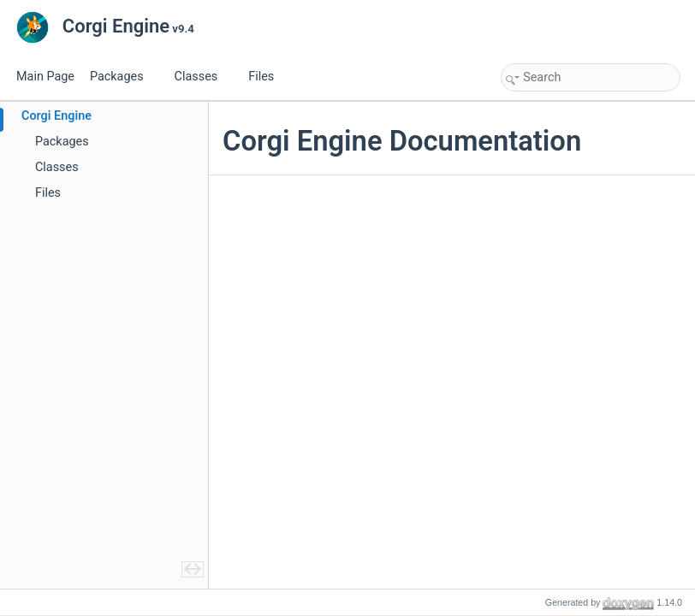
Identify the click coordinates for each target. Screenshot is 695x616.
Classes (203, 77)
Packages (123, 77)
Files (267, 77)
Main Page (45, 77)
